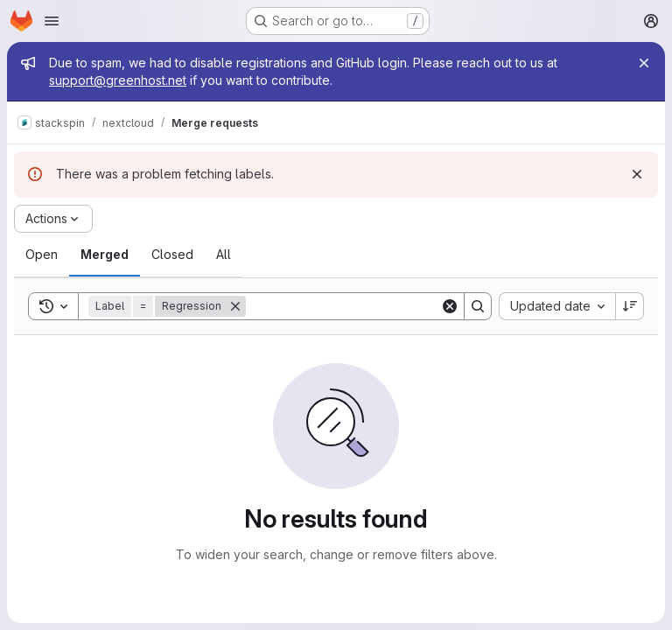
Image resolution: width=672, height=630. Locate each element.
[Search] (354, 306)
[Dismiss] (637, 174)
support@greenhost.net (118, 80)
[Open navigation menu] (52, 21)
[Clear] (450, 306)
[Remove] (235, 306)
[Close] (644, 63)
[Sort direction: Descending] (630, 306)
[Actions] (53, 219)
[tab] (42, 255)
